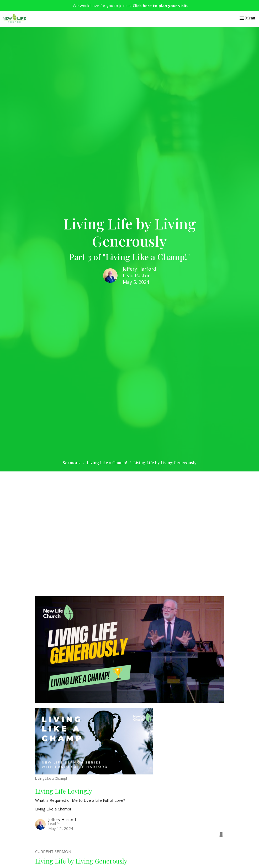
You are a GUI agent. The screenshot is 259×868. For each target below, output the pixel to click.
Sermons (72, 463)
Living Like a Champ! (107, 463)
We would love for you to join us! (130, 6)
